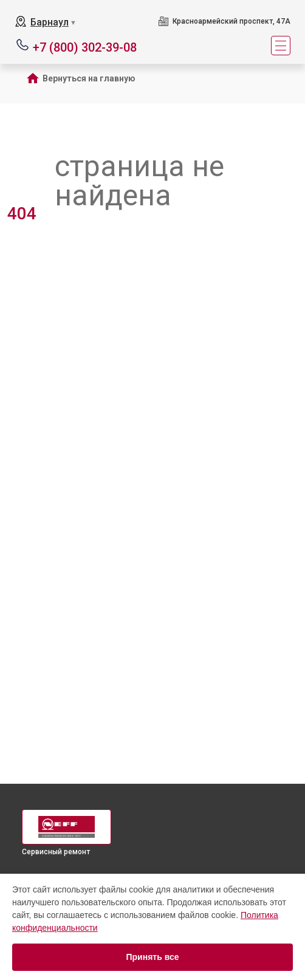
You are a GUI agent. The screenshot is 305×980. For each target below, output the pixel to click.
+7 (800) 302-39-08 (85, 46)
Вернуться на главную (89, 78)
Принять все (152, 957)
